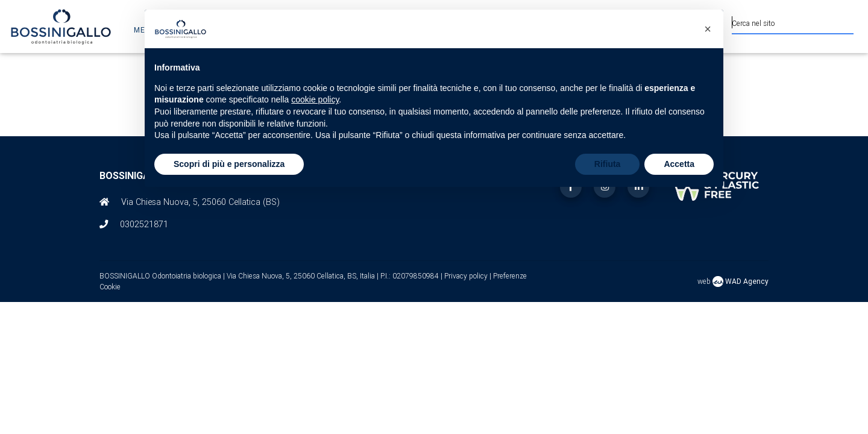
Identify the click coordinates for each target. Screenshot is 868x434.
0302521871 (144, 224)
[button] (708, 29)
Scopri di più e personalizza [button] (229, 164)
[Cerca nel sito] (793, 21)
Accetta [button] (679, 164)
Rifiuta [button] (608, 164)
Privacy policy (467, 276)
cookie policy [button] (315, 99)
